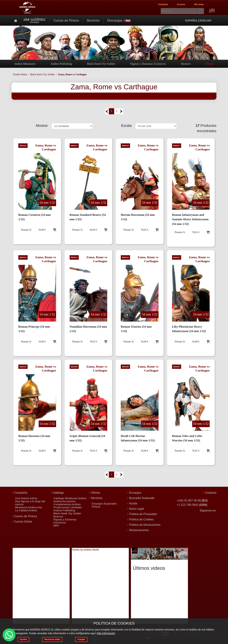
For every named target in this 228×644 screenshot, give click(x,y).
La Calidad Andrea (26, 510)
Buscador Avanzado (142, 498)
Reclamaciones (139, 530)
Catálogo (58, 493)
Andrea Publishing (61, 64)
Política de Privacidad (143, 514)
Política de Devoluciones (145, 525)
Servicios (93, 21)
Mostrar (42, 126)
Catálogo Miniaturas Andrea (70, 498)
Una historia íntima (26, 498)
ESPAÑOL (191, 20)
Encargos (135, 493)
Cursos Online (23, 522)
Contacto (163, 4)
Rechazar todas (54, 639)
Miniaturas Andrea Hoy (28, 507)
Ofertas (210, 64)
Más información (106, 633)
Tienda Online (20, 74)
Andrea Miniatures (25, 64)
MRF (56, 525)
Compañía (21, 493)
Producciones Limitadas (68, 507)
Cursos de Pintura (66, 21)
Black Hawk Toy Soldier (101, 64)
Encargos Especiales (104, 504)
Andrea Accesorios (65, 501)
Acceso (181, 4)
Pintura (96, 507)
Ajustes (24, 639)
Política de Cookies (142, 519)
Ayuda (133, 503)
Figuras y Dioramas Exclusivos (148, 64)
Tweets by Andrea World (85, 550)
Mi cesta (199, 4)
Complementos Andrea (67, 504)
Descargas (119, 21)
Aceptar (84, 639)
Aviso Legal (136, 509)
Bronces (186, 64)
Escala (127, 126)
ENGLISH (205, 20)
